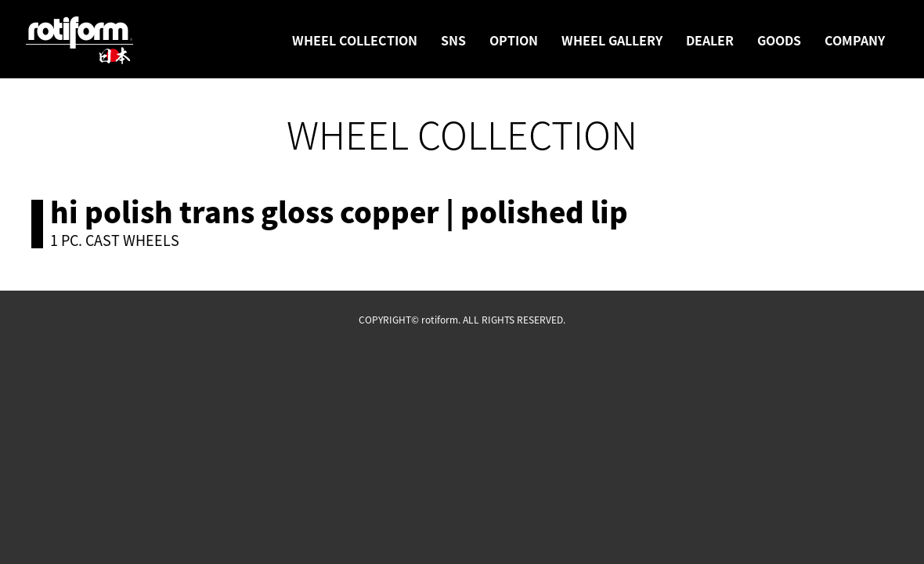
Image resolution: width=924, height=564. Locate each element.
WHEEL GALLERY (612, 40)
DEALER (710, 40)
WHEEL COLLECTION (355, 40)
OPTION (514, 40)
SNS (453, 40)
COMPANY (855, 40)
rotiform (80, 41)
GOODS (779, 40)
